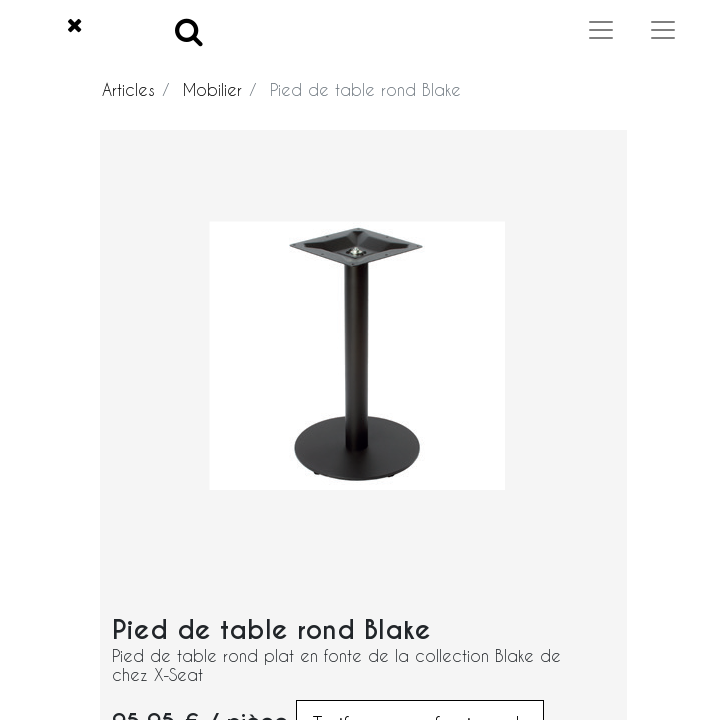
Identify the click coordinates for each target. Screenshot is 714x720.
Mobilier (212, 89)
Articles (128, 89)
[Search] (189, 30)
